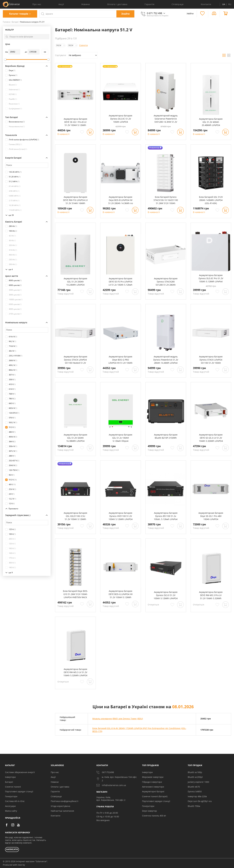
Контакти (206, 4)
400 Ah (11, 255)
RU (229, 4)
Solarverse (13, 90)
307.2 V (11, 451)
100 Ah (11, 231)
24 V (10, 494)
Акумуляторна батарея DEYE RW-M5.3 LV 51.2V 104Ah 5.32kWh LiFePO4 (75, 672)
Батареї (15, 22)
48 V (10, 485)
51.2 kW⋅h (12, 182)
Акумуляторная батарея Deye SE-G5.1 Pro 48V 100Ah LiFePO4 (211, 516)
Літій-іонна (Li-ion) (16, 149)
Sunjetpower (14, 109)
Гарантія (150, 4)
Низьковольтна (15, 127)
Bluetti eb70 (194, 787)
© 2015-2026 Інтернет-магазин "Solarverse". (25, 861)
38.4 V (11, 351)
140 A (11, 568)
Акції (61, 4)
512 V (10, 427)
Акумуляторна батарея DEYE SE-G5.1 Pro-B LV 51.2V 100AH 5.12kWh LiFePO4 (75, 122)
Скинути (83, 45)
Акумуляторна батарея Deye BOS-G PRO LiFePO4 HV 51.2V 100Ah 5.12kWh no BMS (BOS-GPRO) (121, 360)
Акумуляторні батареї (153, 791)
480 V (10, 432)
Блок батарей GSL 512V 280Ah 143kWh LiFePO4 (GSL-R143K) (211, 200)
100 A (11, 534)
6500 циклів (13, 304)
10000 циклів (14, 300)
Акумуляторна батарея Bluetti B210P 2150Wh (166, 436)
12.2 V (11, 499)
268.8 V (11, 361)
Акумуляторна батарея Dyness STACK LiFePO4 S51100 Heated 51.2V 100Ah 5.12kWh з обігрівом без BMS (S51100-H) (75, 360)
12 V (10, 504)
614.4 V (11, 337)
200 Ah (11, 264)
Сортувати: (61, 55)
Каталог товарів (19, 14)
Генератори (11, 796)
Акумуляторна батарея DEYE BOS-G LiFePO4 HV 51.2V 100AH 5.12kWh (121, 594)
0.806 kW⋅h (13, 196)
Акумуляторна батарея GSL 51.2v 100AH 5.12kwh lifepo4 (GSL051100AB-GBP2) (121, 438)
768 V (10, 394)
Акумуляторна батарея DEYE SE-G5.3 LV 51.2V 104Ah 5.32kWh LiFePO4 (211, 438)
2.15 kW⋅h (12, 201)
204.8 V (11, 465)
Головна (6, 22)
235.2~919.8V (14, 356)
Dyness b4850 (195, 791)
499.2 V (11, 365)
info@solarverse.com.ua (111, 785)
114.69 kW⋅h (13, 210)
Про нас (37, 4)
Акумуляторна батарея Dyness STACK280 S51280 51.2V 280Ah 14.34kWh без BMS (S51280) (166, 282)
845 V (10, 403)
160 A (11, 548)
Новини (86, 4)
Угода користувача (60, 806)
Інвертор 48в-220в (197, 796)
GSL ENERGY (14, 80)
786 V (10, 399)
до (26, 52)
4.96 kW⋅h (12, 191)
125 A (11, 529)
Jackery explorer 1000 (198, 782)
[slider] (5, 59)
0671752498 (105, 772)
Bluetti (11, 85)
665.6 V (11, 408)
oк (45, 52)
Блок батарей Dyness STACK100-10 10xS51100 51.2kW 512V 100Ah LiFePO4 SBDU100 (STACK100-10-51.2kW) (166, 200)
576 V (10, 418)
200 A (11, 539)
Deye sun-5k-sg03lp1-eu (200, 801)
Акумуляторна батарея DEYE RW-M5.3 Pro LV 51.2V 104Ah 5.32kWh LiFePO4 (211, 595)
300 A (11, 563)
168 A (11, 553)
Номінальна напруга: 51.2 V (32, 22)
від (6, 52)
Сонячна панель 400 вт (154, 816)
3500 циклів (13, 290)
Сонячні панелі (13, 787)
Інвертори (10, 777)
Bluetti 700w (194, 806)
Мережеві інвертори (153, 777)
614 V (10, 389)
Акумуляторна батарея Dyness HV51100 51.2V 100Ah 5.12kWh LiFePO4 (121, 516)
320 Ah (11, 245)
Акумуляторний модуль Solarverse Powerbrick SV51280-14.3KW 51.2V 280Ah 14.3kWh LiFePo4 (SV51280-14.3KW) (166, 119)
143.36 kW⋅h (13, 172)
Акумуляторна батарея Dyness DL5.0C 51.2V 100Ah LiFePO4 (121, 119)
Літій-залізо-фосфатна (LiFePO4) (22, 140)
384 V (10, 442)
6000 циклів (13, 285)
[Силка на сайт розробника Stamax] (25, 865)
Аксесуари (10, 806)
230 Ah (11, 260)
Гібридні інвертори (152, 782)
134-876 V (12, 413)
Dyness (11, 75)
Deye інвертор (149, 811)
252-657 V (12, 461)
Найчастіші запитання (62, 811)
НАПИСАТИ (12, 849)
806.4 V (11, 370)
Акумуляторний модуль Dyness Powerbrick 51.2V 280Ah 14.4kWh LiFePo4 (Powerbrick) (166, 360)
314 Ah (11, 250)
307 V (10, 375)
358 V (10, 380)
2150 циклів (13, 314)
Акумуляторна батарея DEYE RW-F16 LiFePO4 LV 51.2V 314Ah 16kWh (75, 200)
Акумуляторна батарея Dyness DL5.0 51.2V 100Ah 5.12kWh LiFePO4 (166, 595)
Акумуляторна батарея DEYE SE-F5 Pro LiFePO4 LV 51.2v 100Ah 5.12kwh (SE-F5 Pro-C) (121, 282)
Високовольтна (15, 122)
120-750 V (12, 470)
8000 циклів (13, 280)
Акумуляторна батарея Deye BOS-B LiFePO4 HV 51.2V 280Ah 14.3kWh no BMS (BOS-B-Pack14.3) (121, 200)
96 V (10, 475)
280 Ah (11, 226)
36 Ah (11, 241)
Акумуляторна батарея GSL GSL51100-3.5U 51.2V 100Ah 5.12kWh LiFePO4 (75, 516)
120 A (11, 544)
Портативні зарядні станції (19, 791)
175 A (11, 558)
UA (224, 4)
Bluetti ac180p (195, 772)
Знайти (125, 14)
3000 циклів (13, 295)
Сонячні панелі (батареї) (155, 796)
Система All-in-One (15, 801)
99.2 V (11, 341)
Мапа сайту (11, 811)
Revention (13, 104)
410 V (10, 384)
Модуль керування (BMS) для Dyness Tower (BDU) (118, 719)
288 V (10, 456)
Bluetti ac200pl (195, 777)
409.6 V (11, 437)
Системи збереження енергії (20, 772)
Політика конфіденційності (65, 801)
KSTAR (11, 94)
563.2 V (11, 423)
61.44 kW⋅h (13, 186)
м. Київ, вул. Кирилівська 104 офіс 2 (117, 779)
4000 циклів (13, 309)
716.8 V (11, 346)
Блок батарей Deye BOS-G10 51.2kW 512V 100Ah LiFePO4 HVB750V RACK (75, 594)
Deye (10, 70)
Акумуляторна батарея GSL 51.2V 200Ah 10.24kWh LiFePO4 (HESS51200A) (75, 282)
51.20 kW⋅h (13, 177)
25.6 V (11, 489)
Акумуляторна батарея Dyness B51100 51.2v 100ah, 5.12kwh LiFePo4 (166, 516)
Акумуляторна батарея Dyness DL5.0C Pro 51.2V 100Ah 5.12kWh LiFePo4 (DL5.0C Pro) (211, 278)
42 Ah (11, 236)
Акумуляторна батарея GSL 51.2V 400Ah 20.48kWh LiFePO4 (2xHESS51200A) (211, 122)
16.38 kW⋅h (13, 205)
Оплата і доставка (117, 4)
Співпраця (178, 4)
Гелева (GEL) (14, 144)
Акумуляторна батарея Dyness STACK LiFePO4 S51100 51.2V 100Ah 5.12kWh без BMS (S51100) (211, 360)
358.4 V (11, 446)
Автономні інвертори (153, 787)
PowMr (11, 99)
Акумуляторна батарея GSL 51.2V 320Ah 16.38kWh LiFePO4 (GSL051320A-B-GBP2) (75, 438)
